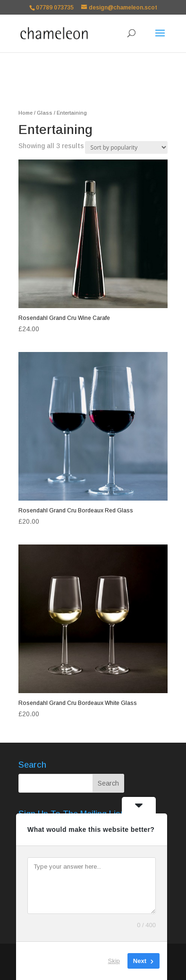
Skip (114, 961)
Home (25, 113)
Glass (45, 113)
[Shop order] (126, 147)
